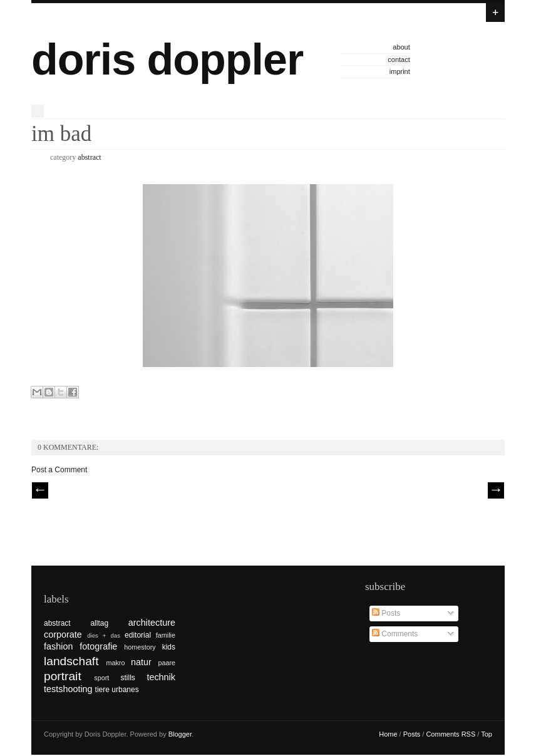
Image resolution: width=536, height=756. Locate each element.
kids (169, 647)
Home (388, 734)
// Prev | (40, 490)
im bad (61, 134)
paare (167, 663)
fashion (58, 646)
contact (399, 60)
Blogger (180, 734)
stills (128, 678)
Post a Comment (59, 470)
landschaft (71, 661)
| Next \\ (496, 490)
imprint (400, 71)
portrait (63, 676)
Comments (395, 634)
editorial (138, 635)
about (401, 47)
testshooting (68, 689)
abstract (89, 157)
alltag (99, 623)
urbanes (125, 690)
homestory (140, 647)
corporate (63, 634)
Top (487, 734)
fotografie (98, 646)
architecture (152, 623)
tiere (102, 690)
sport (101, 678)
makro (115, 663)
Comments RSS (451, 734)
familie (166, 635)
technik (161, 677)
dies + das (104, 635)
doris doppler (167, 60)
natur (141, 662)
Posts (386, 613)
